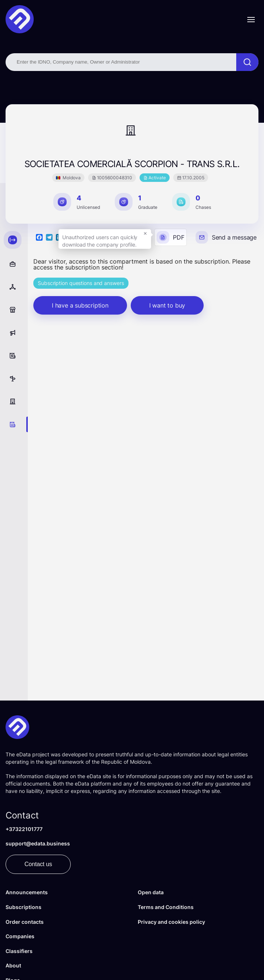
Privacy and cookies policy (171, 922)
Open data (151, 892)
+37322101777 (24, 829)
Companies (20, 936)
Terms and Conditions (166, 907)
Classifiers (19, 951)
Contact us (38, 864)
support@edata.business (38, 843)
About (13, 965)
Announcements (27, 892)
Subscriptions (24, 907)
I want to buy (167, 305)
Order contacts (25, 922)
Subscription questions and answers (81, 283)
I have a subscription (80, 305)
